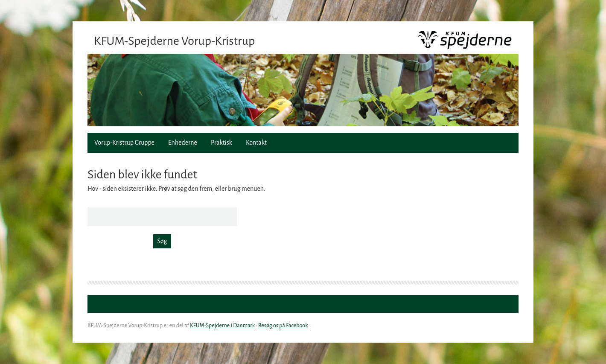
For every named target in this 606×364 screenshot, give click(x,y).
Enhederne (183, 143)
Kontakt (256, 143)
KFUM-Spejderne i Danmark (222, 326)
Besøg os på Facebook (283, 326)
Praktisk (221, 143)
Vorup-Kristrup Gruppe (124, 143)
